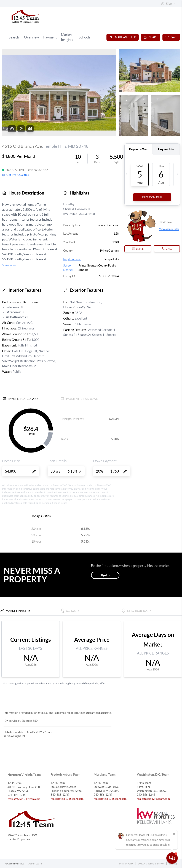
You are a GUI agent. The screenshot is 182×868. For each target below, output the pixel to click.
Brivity (21, 864)
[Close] (174, 834)
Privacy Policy (126, 864)
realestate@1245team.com (24, 799)
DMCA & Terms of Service (151, 864)
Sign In (168, 4)
